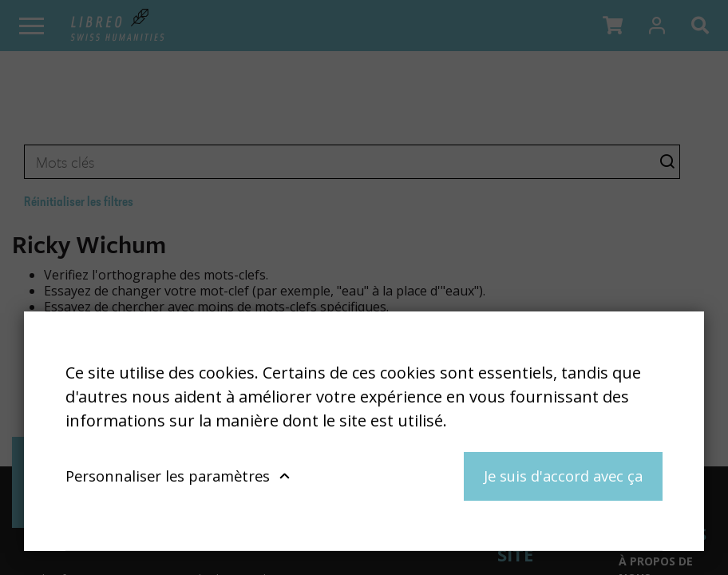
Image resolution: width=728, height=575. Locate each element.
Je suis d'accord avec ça (563, 476)
